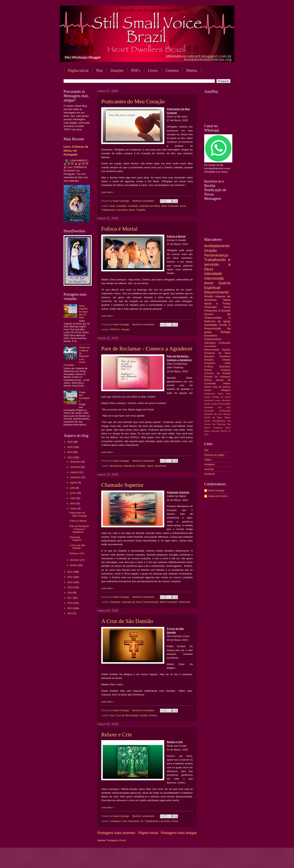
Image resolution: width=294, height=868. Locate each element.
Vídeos (227, 383)
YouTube (209, 469)
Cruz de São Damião (127, 715)
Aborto (208, 387)
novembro (76, 467)
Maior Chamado (170, 206)
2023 (70, 457)
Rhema (192, 70)
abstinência (116, 466)
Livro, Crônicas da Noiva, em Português (76, 151)
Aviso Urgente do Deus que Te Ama (83, 312)
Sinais (207, 404)
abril (73, 503)
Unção (207, 397)
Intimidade (213, 274)
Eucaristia (209, 411)
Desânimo (225, 356)
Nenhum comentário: (144, 201)
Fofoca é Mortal (119, 229)
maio (73, 498)
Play (100, 70)
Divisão (226, 360)
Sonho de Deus (213, 417)
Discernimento (151, 602)
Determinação (212, 350)
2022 (70, 572)
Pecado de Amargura (217, 377)
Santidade (211, 325)
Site (206, 450)
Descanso (134, 821)
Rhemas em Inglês (214, 455)
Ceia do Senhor (222, 387)
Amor (112, 206)
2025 (70, 447)
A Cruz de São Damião (127, 621)
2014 (70, 613)
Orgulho (226, 350)
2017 (70, 598)
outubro (75, 472)
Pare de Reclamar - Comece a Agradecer (147, 348)
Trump (223, 325)
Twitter (208, 460)
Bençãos (209, 360)
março (74, 508)
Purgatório (210, 363)
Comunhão (210, 346)
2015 (70, 608)
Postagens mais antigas (179, 833)
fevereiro (75, 560)
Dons (227, 307)
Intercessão (214, 278)
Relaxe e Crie (117, 734)
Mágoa (207, 431)
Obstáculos (210, 394)
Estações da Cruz (213, 414)
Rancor (227, 414)
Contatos (172, 70)
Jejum (150, 466)
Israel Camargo (216, 490)
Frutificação (225, 411)
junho (73, 493)
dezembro (76, 462)
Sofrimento (184, 602)
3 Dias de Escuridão (221, 404)
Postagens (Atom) (116, 840)
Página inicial (78, 70)
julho (73, 488)
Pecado (125, 329)
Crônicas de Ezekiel (217, 373)
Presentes (211, 311)
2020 (70, 582)
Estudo (208, 370)
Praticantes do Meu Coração (133, 101)
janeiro (74, 565)
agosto (74, 483)
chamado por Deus (150, 206)
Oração (211, 250)
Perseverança (216, 255)
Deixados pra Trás (217, 407)
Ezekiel (144, 715)
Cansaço (210, 343)
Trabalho (141, 210)
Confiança (115, 821)
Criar (124, 821)
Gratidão (141, 466)
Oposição (215, 431)
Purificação (224, 343)
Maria (227, 300)
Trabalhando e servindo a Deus (118, 210)
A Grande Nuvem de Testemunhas (217, 314)
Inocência (209, 400)
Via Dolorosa (219, 424)
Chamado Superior (122, 485)
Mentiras (226, 400)
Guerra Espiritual (217, 285)
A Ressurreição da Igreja (217, 328)
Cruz (112, 715)
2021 (70, 577)
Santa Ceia (224, 394)
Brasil (228, 428)
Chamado (133, 206)
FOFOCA (115, 329)
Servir (183, 206)
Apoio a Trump (217, 303)
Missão (209, 296)
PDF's (136, 70)
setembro (75, 477)
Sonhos (153, 715)
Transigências (219, 421)
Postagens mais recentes (116, 833)
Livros (153, 70)
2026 (70, 442)
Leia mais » (107, 192)
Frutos (208, 390)
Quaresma (160, 466)
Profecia (209, 366)
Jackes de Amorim (218, 496)
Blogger (177, 861)
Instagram (210, 464)
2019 (70, 587)
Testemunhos (213, 339)
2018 (70, 593)
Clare (228, 363)
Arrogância (218, 428)
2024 (70, 452)
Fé (142, 821)
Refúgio (225, 332)
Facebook (210, 474)
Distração (209, 356)
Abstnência (129, 466)
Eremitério (211, 336)
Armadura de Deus (217, 353)
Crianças (226, 370)
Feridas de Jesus (221, 397)
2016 (70, 603)
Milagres (226, 390)
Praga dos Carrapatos (84, 397)
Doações (117, 70)
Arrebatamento (217, 246)
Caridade (121, 206)
